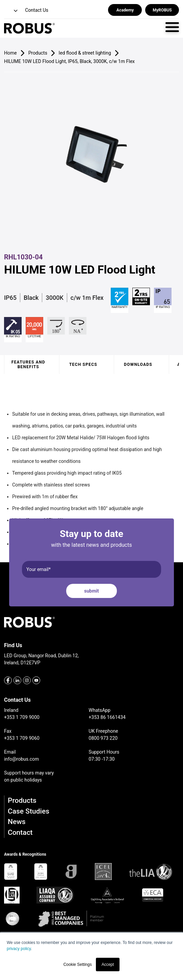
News (17, 822)
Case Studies (29, 811)
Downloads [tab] (138, 365)
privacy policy (19, 949)
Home (10, 53)
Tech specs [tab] (83, 365)
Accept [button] (108, 965)
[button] (11, 11)
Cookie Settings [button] (78, 965)
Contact (20, 832)
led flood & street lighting (85, 53)
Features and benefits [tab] (28, 365)
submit (91, 591)
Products (22, 800)
